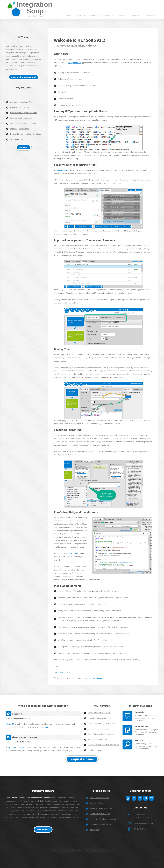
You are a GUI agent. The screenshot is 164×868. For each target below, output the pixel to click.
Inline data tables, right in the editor (24, 113)
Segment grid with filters (20, 129)
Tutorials (150, 16)
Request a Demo (82, 759)
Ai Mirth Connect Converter (16, 747)
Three (140, 798)
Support (136, 16)
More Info (24, 147)
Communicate (142, 726)
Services (94, 16)
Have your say (43, 830)
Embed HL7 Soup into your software (104, 819)
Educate (139, 740)
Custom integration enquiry (100, 814)
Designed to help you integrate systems (26, 134)
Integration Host (75, 63)
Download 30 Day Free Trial (24, 77)
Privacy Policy (95, 830)
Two (134, 798)
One (128, 798)
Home (69, 16)
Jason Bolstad (18, 719)
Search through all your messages (23, 123)
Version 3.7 (10, 724)
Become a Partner (97, 803)
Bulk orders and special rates (101, 808)
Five (152, 798)
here (47, 727)
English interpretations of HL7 (22, 102)
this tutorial (74, 553)
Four (146, 798)
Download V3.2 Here (62, 672)
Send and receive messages (21, 118)
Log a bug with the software (100, 824)
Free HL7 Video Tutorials (99, 798)
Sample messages (17, 139)
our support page (95, 678)
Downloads (108, 16)
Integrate (140, 712)
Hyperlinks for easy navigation (22, 107)
